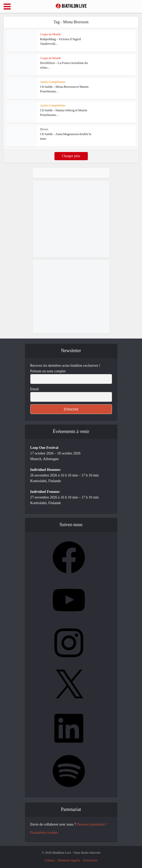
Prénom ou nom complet (48, 371)
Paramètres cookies (44, 833)
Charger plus (71, 156)
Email (35, 389)
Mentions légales (69, 860)
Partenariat (90, 860)
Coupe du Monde (50, 34)
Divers (44, 129)
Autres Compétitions (53, 82)
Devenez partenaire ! (92, 824)
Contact (50, 860)
